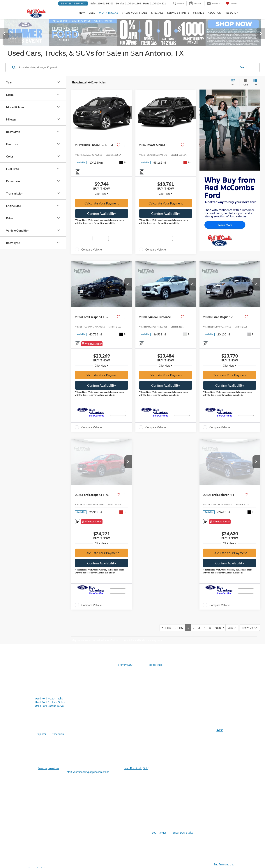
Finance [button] (199, 13)
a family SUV (125, 487)
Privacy (73, 833)
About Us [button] (214, 13)
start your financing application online (88, 594)
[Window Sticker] (92, 349)
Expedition (58, 556)
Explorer (41, 556)
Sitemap (63, 833)
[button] (128, 118)
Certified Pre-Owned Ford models (66, 800)
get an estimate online (114, 782)
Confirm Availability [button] (102, 219)
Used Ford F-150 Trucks (49, 520)
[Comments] (78, 177)
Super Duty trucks (183, 654)
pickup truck (156, 487)
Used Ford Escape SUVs (49, 528)
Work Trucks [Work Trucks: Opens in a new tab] (109, 13)
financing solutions (48, 590)
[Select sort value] (234, 88)
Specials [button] (157, 13)
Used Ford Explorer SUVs (50, 524)
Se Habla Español (73, 3)
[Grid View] (245, 88)
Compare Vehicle (92, 255)
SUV (146, 590)
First (166, 449)
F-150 (220, 552)
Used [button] (92, 13)
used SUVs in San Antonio (79, 736)
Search (244, 73)
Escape (95, 704)
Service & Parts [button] (178, 13)
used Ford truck (133, 590)
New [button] (82, 13)
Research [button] (231, 13)
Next (219, 449)
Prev (179, 449)
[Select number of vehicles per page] (250, 449)
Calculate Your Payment (102, 209)
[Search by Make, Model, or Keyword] (127, 73)
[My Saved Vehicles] (231, 3)
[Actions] (125, 151)
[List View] (255, 88)
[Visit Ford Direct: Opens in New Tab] (114, 837)
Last (232, 449)
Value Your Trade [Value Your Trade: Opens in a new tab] (135, 13)
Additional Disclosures (89, 833)
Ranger (162, 654)
